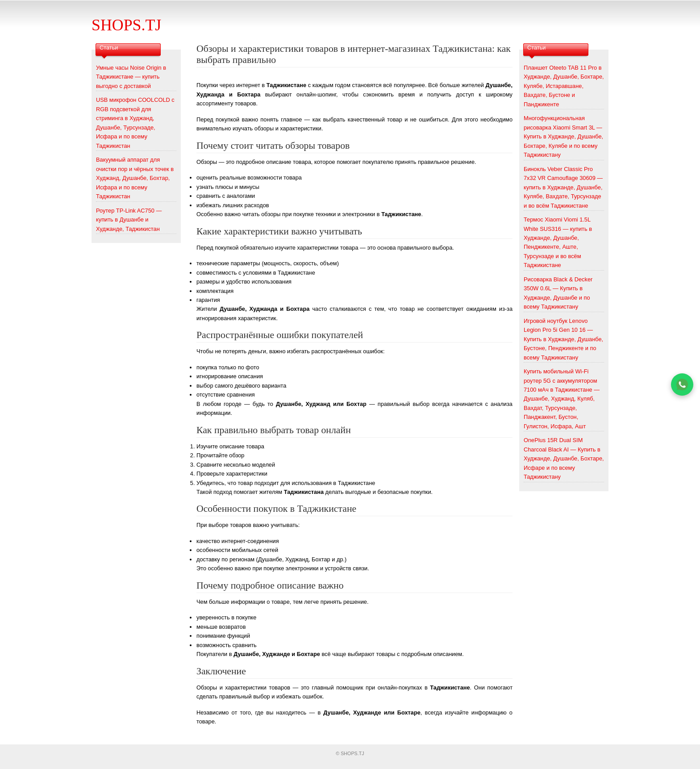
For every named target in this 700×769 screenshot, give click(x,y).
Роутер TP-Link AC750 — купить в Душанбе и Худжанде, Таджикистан (129, 220)
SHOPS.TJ (126, 25)
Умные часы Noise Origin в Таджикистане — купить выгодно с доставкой (131, 77)
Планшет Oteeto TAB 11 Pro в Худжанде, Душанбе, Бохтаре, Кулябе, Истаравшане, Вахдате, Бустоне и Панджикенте (564, 86)
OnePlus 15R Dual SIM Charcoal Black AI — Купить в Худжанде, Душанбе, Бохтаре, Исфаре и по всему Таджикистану (564, 458)
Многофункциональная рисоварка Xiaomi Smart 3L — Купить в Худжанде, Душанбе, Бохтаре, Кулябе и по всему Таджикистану (563, 136)
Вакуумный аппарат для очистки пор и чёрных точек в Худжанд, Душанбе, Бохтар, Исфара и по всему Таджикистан (135, 178)
